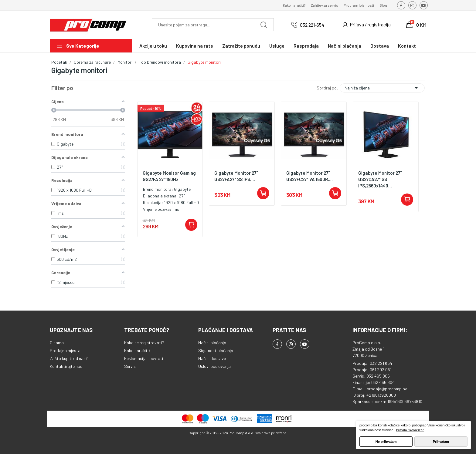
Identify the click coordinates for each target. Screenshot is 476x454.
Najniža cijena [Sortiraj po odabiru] (382, 88)
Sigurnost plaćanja (216, 350)
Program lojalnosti (359, 5)
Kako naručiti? (294, 5)
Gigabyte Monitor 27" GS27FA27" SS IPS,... (236, 176)
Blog (383, 5)
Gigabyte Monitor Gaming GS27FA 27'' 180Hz (169, 176)
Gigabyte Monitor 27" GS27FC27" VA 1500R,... (309, 176)
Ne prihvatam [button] (386, 442)
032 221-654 (312, 25)
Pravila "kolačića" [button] (410, 430)
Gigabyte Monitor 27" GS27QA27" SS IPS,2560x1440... (380, 179)
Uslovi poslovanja (214, 366)
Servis (130, 366)
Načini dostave (212, 358)
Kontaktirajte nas (66, 366)
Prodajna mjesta (65, 350)
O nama (57, 343)
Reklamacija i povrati (144, 358)
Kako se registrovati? (144, 343)
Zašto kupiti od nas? (69, 358)
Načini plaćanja (212, 343)
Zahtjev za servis (325, 5)
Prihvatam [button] (441, 442)
